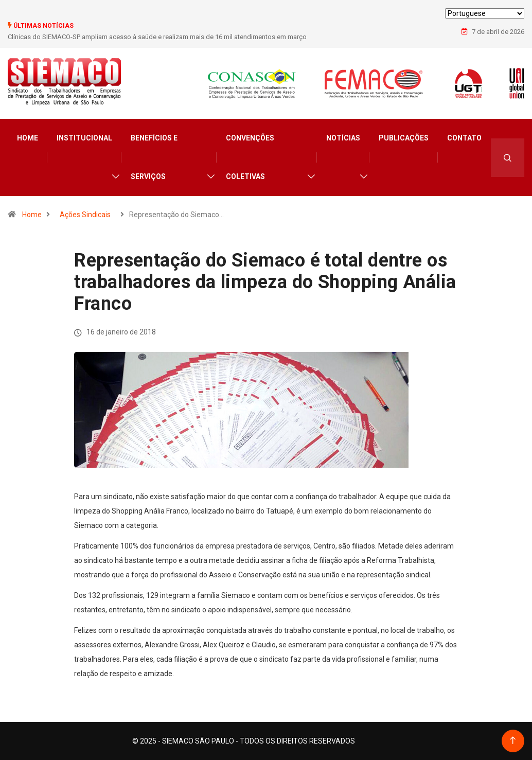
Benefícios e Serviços (154, 157)
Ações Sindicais (85, 215)
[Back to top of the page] (513, 741)
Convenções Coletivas (250, 157)
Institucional (84, 138)
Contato (464, 138)
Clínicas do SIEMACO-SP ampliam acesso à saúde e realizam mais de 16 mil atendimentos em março (157, 37)
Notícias (343, 138)
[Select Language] (485, 13)
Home (28, 138)
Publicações (404, 138)
